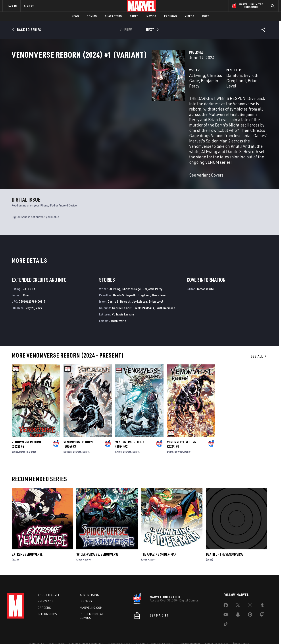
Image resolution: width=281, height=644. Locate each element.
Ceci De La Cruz (122, 296)
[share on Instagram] (250, 596)
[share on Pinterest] (250, 605)
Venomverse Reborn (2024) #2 (130, 432)
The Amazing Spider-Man (159, 542)
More (206, 16)
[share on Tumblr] (262, 596)
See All (259, 344)
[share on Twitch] (262, 605)
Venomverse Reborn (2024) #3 (78, 432)
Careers (44, 597)
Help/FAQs (46, 591)
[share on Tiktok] (226, 615)
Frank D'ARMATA (144, 296)
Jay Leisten (140, 289)
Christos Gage (122, 95)
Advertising (89, 585)
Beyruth (24, 439)
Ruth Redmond (166, 296)
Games (134, 16)
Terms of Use (36, 633)
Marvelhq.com (91, 597)
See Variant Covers (108, 147)
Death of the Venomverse (225, 542)
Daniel (33, 439)
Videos (189, 16)
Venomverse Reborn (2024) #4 (26, 432)
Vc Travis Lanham (123, 302)
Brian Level (243, 95)
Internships (47, 604)
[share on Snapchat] (238, 605)
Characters (113, 16)
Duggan (68, 439)
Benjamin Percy (151, 95)
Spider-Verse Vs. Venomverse (97, 542)
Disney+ (86, 591)
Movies (151, 16)
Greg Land (221, 95)
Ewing (15, 439)
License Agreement (189, 633)
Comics (92, 16)
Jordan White (118, 308)
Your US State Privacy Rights (86, 633)
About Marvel (49, 585)
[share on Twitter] (238, 596)
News (75, 16)
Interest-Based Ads (217, 633)
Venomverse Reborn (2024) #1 (182, 432)
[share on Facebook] (226, 596)
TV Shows (170, 16)
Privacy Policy (57, 633)
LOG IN (13, 6)
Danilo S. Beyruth (193, 95)
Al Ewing (99, 95)
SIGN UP (29, 6)
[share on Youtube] (226, 605)
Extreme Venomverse (27, 542)
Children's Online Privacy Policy (155, 633)
